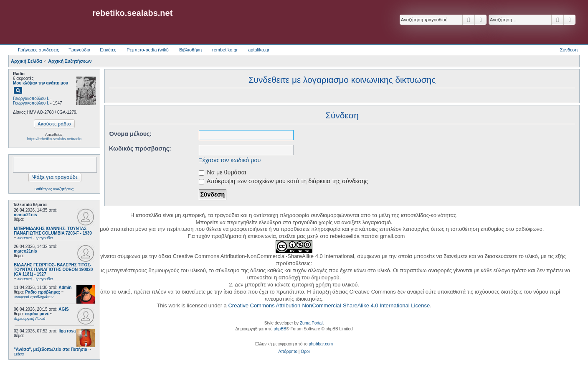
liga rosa (67, 331)
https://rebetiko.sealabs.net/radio (54, 139)
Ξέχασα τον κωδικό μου (230, 160)
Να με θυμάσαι (223, 172)
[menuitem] (288, 352)
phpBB (280, 329)
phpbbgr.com (321, 344)
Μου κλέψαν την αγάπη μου (41, 83)
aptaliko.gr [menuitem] (259, 50)
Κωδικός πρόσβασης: (140, 148)
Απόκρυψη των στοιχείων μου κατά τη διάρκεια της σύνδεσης (283, 181)
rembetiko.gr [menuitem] (225, 50)
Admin (65, 287)
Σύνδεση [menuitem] (569, 50)
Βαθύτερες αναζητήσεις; (54, 189)
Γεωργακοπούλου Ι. (31, 98)
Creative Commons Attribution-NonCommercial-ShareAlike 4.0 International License (329, 305)
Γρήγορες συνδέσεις (38, 50)
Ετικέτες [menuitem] (108, 50)
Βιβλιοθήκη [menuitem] (190, 50)
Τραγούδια (79, 50)
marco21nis (25, 215)
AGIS (63, 309)
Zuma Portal (311, 323)
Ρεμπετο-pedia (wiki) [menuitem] (148, 50)
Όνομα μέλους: (130, 134)
